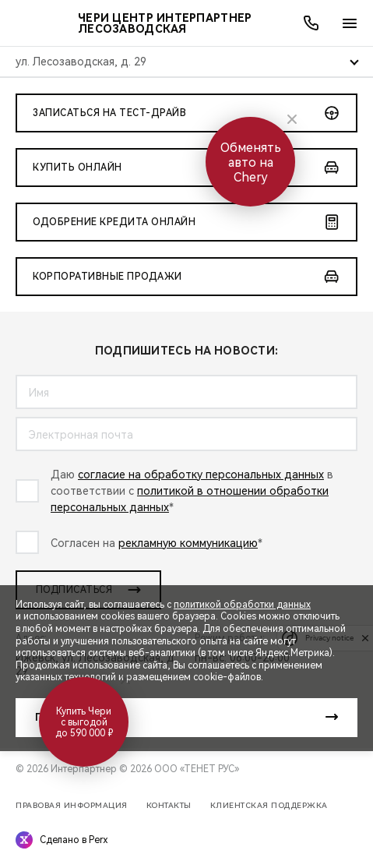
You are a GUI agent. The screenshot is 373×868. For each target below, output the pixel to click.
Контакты (169, 805)
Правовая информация (72, 805)
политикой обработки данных (242, 605)
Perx (98, 840)
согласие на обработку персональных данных (201, 475)
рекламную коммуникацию (188, 543)
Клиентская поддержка (269, 805)
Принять (60, 718)
